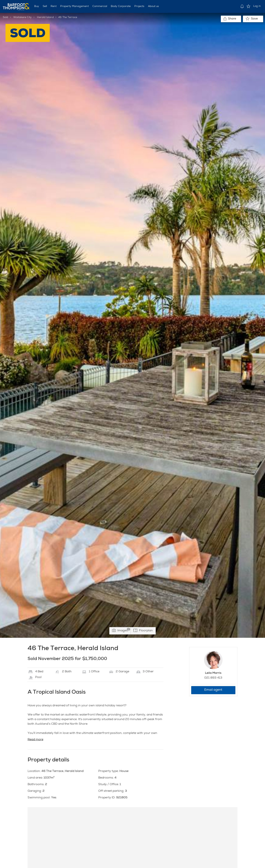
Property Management (74, 6)
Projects (139, 6)
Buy (37, 6)
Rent (54, 6)
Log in (257, 6)
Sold (5, 17)
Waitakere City (22, 17)
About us (153, 6)
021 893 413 (213, 678)
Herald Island (45, 17)
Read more (35, 740)
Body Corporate (121, 6)
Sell (45, 6)
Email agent (213, 690)
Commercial (100, 6)
